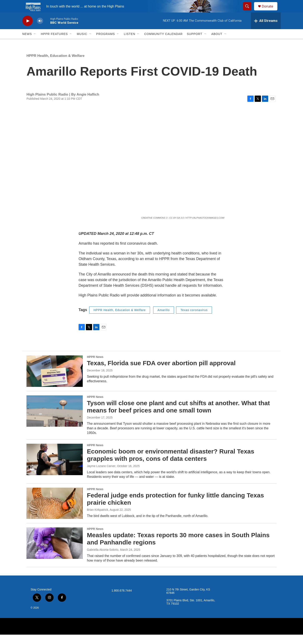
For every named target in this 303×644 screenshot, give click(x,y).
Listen (130, 43)
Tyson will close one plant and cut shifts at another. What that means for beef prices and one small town (178, 416)
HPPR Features (54, 43)
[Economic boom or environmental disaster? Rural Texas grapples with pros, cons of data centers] (55, 469)
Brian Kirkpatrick (98, 519)
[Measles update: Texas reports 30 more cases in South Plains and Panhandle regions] (55, 552)
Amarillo (164, 319)
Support (194, 43)
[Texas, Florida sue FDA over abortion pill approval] (55, 380)
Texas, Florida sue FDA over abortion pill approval (161, 372)
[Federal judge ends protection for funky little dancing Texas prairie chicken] (55, 513)
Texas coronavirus (194, 319)
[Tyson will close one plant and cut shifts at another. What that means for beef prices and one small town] (55, 420)
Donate (270, 11)
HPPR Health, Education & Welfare (55, 65)
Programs (106, 43)
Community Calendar (163, 43)
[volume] (40, 30)
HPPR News (95, 366)
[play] (28, 30)
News (27, 43)
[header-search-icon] (249, 11)
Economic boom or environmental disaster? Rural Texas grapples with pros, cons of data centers (171, 464)
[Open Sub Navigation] (35, 43)
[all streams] (266, 30)
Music (82, 43)
